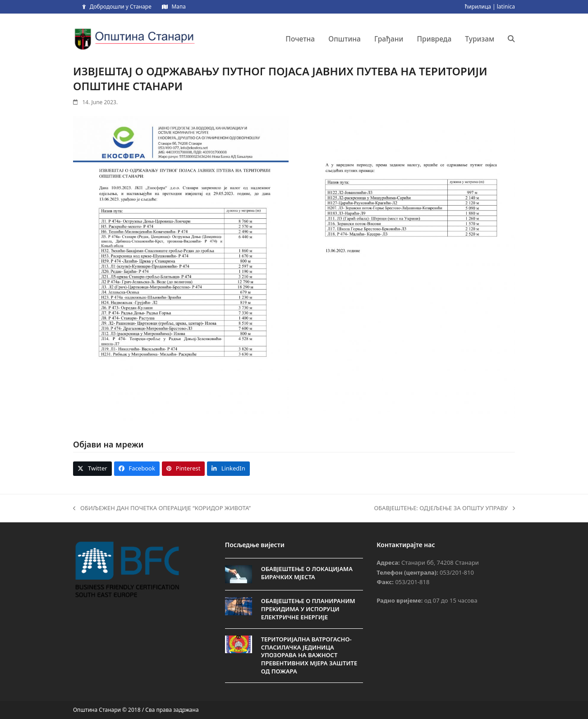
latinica (506, 7)
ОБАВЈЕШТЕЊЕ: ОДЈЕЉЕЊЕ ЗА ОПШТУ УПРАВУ (444, 508)
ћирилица (478, 7)
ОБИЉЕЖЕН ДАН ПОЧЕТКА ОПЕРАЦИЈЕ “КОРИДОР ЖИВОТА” (162, 508)
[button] (511, 39)
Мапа (178, 7)
